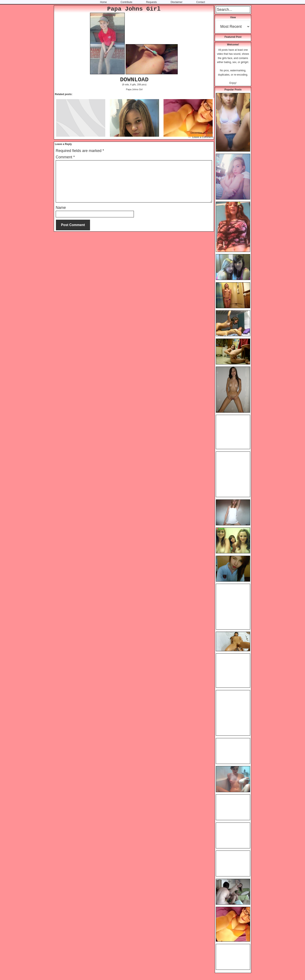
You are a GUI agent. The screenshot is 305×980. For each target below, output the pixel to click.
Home (103, 2)
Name (61, 208)
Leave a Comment (202, 137)
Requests (152, 2)
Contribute (126, 2)
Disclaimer (176, 2)
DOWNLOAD (134, 80)
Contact (200, 2)
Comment (65, 157)
